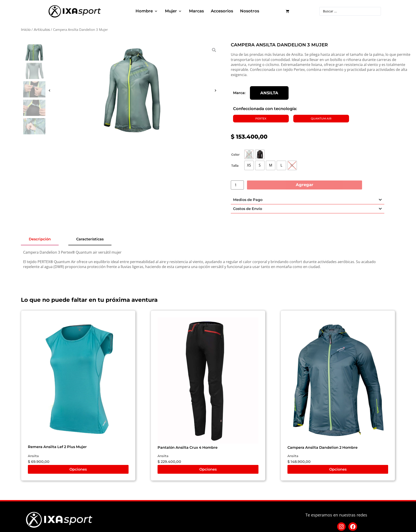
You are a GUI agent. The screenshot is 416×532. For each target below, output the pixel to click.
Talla (235, 166)
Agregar (305, 185)
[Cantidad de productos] (237, 185)
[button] (147, 11)
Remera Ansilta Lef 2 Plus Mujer (57, 447)
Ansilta (269, 93)
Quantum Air (321, 118)
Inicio (26, 30)
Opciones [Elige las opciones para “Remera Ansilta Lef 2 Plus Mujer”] (78, 469)
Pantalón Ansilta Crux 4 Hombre (188, 447)
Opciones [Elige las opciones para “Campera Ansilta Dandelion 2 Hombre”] (338, 469)
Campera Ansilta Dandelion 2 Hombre (323, 447)
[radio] (249, 154)
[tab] (40, 239)
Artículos (42, 30)
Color (235, 155)
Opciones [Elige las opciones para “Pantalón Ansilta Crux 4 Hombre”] (208, 469)
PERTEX (261, 118)
